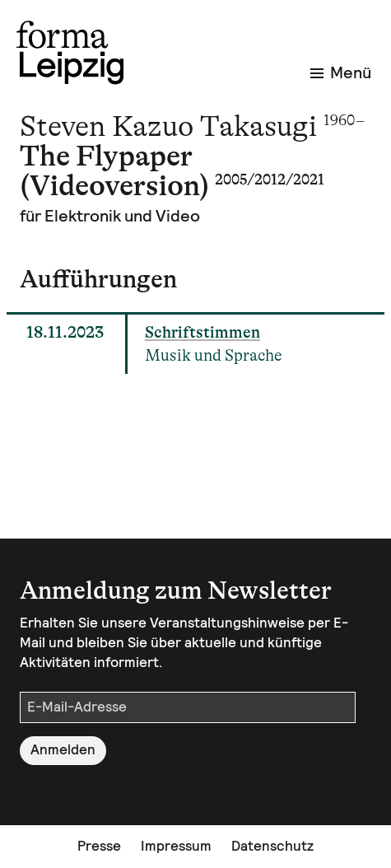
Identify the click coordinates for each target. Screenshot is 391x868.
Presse (99, 846)
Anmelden (63, 749)
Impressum (176, 846)
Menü (341, 72)
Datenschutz (272, 846)
